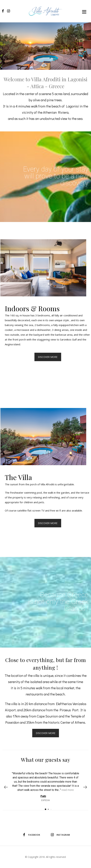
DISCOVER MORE (46, 733)
